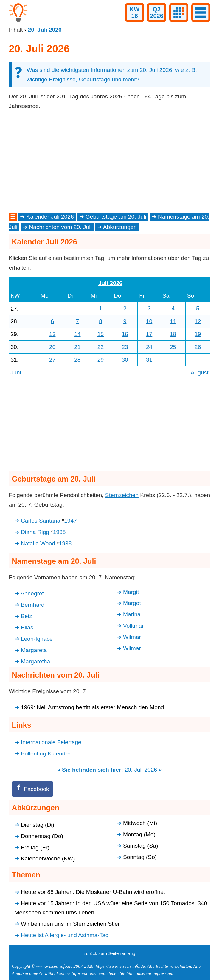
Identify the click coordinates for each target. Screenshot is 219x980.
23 (125, 347)
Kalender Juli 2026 (50, 217)
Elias (27, 627)
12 (198, 321)
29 (101, 360)
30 (125, 360)
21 (77, 347)
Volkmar (133, 626)
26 (198, 347)
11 (173, 321)
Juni (16, 373)
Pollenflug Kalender (46, 754)
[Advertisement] (109, 161)
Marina (132, 614)
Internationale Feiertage (51, 742)
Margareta (34, 650)
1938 (59, 532)
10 (149, 321)
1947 (70, 521)
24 (149, 347)
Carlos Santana (41, 521)
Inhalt (16, 30)
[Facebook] (32, 789)
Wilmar (132, 637)
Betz (27, 616)
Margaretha (35, 661)
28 (77, 360)
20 (52, 347)
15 (101, 334)
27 (52, 360)
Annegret (32, 593)
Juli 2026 (110, 283)
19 (198, 334)
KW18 (135, 13)
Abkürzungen (120, 227)
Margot (132, 603)
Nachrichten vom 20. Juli (60, 227)
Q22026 (157, 13)
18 (173, 334)
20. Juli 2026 (141, 770)
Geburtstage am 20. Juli (116, 217)
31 (149, 360)
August (200, 373)
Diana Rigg (35, 532)
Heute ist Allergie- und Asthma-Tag (65, 935)
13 (52, 334)
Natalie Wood (38, 543)
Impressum (162, 973)
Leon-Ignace (37, 639)
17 (149, 334)
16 (125, 334)
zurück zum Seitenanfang (110, 953)
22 (101, 347)
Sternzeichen (122, 495)
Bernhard (33, 605)
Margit (131, 592)
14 (77, 334)
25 (173, 347)
